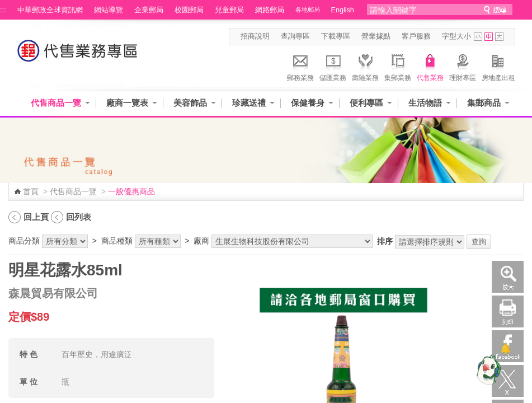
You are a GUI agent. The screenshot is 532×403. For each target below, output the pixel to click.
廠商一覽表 (127, 103)
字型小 (478, 37)
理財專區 (463, 66)
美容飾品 (190, 103)
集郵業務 (398, 66)
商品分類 (24, 241)
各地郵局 (308, 10)
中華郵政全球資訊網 (50, 10)
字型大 (499, 37)
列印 (508, 311)
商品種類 (117, 241)
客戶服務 (416, 36)
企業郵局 (149, 10)
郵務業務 (300, 66)
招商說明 (255, 36)
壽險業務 (365, 66)
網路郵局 (270, 10)
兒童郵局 (229, 10)
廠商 (201, 241)
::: (3, 10)
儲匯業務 (333, 66)
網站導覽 (109, 10)
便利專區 (366, 103)
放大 (508, 277)
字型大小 (456, 36)
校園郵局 (189, 10)
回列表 (79, 217)
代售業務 (430, 66)
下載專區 (336, 36)
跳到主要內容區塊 (6, 6)
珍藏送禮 (249, 103)
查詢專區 (295, 36)
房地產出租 (498, 66)
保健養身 (308, 103)
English (343, 10)
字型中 (489, 37)
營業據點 (376, 36)
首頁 (31, 191)
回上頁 (36, 217)
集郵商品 (484, 103)
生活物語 (425, 103)
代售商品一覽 (56, 103)
